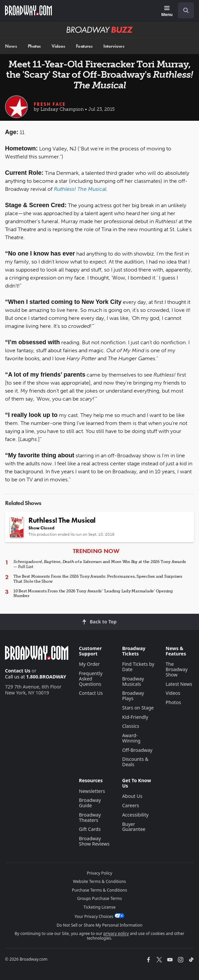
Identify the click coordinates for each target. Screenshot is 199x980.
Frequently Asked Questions (91, 679)
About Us (132, 796)
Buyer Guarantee (134, 827)
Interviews (114, 46)
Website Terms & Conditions (99, 881)
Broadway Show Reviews (94, 841)
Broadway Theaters (90, 817)
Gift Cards (90, 829)
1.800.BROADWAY (46, 677)
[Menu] (167, 12)
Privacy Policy (100, 873)
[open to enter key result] (186, 10)
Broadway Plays (133, 696)
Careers (130, 805)
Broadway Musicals (133, 681)
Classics (131, 726)
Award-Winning (131, 738)
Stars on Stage (138, 708)
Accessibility (135, 815)
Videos (58, 46)
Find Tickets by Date (138, 667)
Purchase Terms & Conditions (99, 890)
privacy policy (116, 933)
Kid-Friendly (135, 717)
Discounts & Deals (135, 762)
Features (84, 46)
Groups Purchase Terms (100, 898)
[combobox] (183, 10)
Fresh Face (50, 104)
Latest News (179, 684)
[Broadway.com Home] (28, 10)
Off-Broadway (137, 750)
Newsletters (92, 791)
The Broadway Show (177, 669)
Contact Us (18, 671)
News (11, 46)
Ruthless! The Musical (80, 189)
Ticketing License (100, 907)
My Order (89, 664)
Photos (34, 46)
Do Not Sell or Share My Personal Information (99, 925)
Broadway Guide (90, 803)
